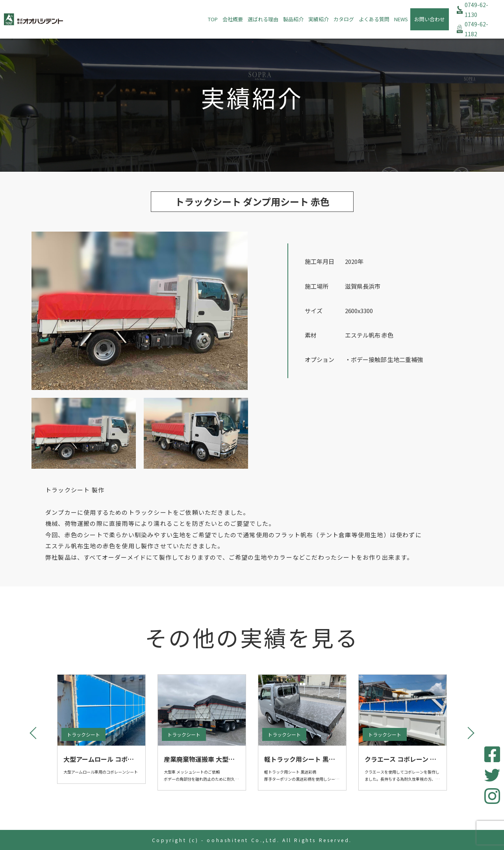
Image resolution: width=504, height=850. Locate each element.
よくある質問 (374, 19)
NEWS (401, 19)
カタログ (344, 19)
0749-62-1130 (476, 10)
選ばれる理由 (263, 19)
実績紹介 (319, 19)
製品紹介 (293, 19)
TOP (213, 19)
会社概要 (233, 19)
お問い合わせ (430, 19)
